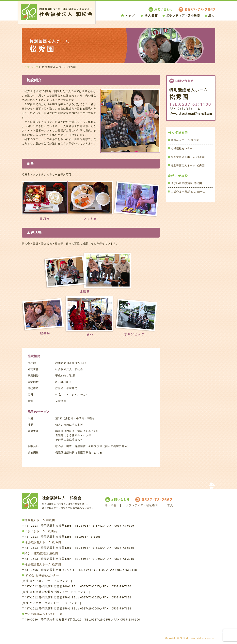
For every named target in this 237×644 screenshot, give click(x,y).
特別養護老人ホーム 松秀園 (188, 165)
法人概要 (111, 505)
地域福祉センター (182, 148)
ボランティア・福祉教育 (142, 505)
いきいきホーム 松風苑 (41, 531)
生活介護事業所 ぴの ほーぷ (188, 192)
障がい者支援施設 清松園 (186, 183)
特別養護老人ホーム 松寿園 (188, 157)
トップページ (30, 67)
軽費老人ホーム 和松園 (185, 140)
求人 (170, 505)
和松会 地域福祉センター (42, 575)
